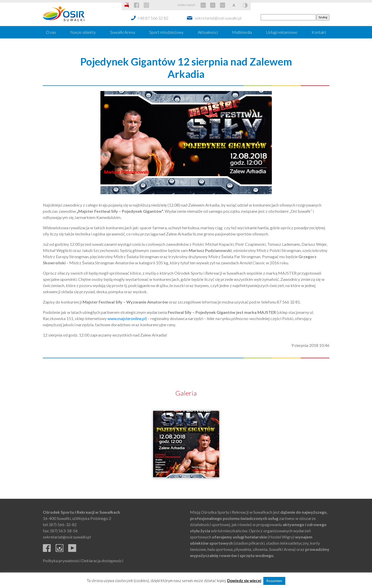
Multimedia (242, 32)
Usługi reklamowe (282, 32)
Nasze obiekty (83, 32)
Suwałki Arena (122, 32)
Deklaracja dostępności (102, 561)
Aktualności (208, 32)
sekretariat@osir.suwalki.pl (218, 18)
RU (222, 5)
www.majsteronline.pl (126, 318)
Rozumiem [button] (274, 581)
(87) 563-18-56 (64, 531)
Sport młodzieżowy (166, 32)
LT (213, 5)
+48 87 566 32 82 (153, 18)
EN (203, 5)
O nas (51, 32)
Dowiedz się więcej (244, 581)
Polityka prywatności (62, 561)
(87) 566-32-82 (63, 524)
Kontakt (319, 32)
